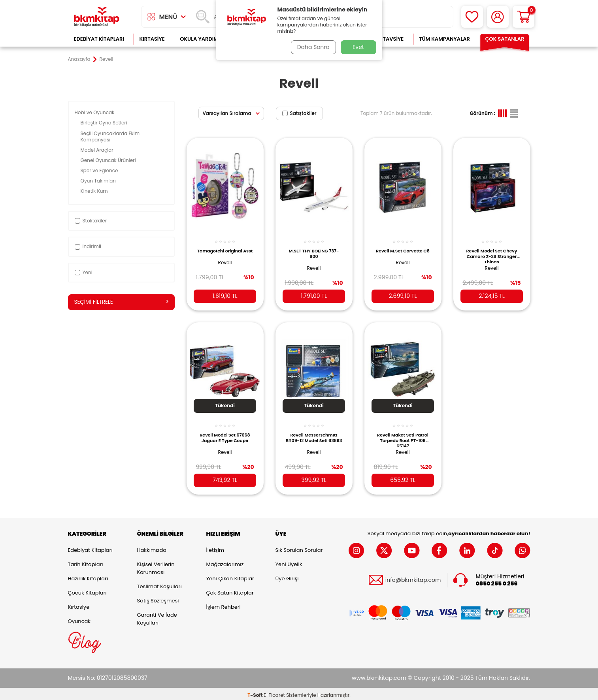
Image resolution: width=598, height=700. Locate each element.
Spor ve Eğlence (100, 170)
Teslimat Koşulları (159, 584)
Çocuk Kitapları (87, 590)
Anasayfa (79, 59)
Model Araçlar (98, 150)
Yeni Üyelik (289, 562)
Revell (225, 264)
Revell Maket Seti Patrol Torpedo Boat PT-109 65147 (403, 434)
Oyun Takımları (99, 181)
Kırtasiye (152, 39)
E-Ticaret (274, 692)
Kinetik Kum (95, 191)
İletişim (215, 547)
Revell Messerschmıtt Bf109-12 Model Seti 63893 (314, 434)
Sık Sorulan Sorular (299, 547)
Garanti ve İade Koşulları (157, 616)
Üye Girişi (287, 576)
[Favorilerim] (472, 17)
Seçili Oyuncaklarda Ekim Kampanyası (110, 136)
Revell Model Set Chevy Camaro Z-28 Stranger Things (492, 252)
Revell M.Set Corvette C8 (403, 250)
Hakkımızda (152, 547)
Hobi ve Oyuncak (95, 112)
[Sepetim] (523, 17)
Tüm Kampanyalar (444, 39)
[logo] (97, 17)
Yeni (84, 272)
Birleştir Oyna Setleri (105, 123)
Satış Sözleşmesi (158, 598)
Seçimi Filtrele (121, 302)
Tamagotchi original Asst (225, 250)
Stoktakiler (91, 221)
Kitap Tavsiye (385, 39)
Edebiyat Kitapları (99, 39)
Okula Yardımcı (202, 39)
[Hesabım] (498, 17)
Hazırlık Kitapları (88, 576)
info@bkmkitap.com (413, 577)
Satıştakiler (299, 113)
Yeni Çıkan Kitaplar (230, 576)
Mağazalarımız (225, 562)
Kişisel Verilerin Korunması (156, 565)
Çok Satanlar (505, 39)
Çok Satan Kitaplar (230, 590)
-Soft (256, 692)
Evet (358, 47)
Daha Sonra (312, 47)
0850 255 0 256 (497, 581)
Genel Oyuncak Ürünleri (109, 160)
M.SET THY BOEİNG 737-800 (314, 250)
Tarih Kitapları (86, 562)
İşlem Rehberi (224, 604)
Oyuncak (79, 618)
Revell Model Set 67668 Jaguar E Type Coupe (225, 432)
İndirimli (88, 246)
